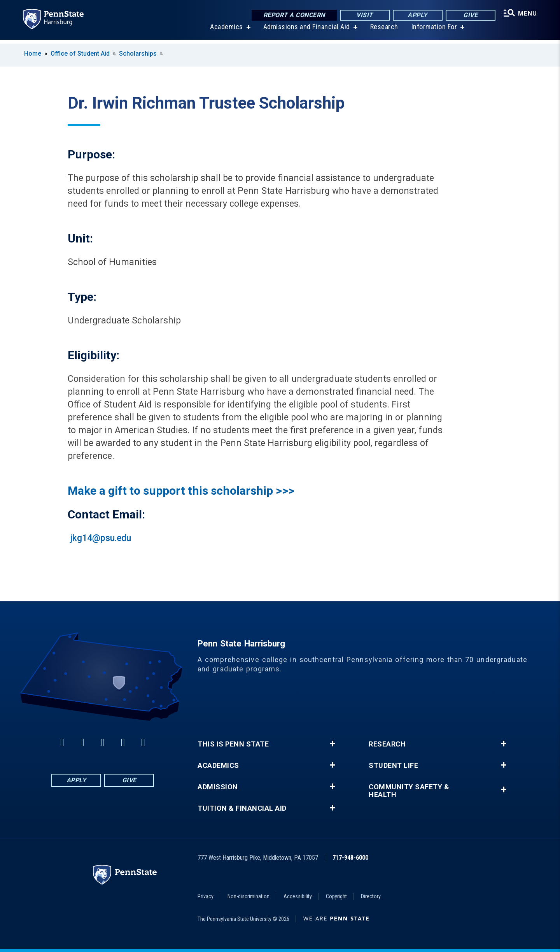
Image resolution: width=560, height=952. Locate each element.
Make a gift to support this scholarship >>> (181, 491)
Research (383, 31)
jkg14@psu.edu (101, 538)
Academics (225, 31)
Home (33, 54)
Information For (433, 31)
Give (469, 15)
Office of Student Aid (80, 54)
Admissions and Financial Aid (305, 31)
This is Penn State (233, 744)
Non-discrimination (248, 896)
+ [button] (332, 744)
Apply (416, 15)
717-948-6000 (350, 858)
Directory (371, 896)
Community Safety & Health (409, 791)
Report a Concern (292, 15)
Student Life (393, 766)
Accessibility (298, 896)
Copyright (336, 896)
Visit (363, 15)
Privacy (206, 896)
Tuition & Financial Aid (242, 808)
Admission (218, 787)
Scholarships (138, 54)
